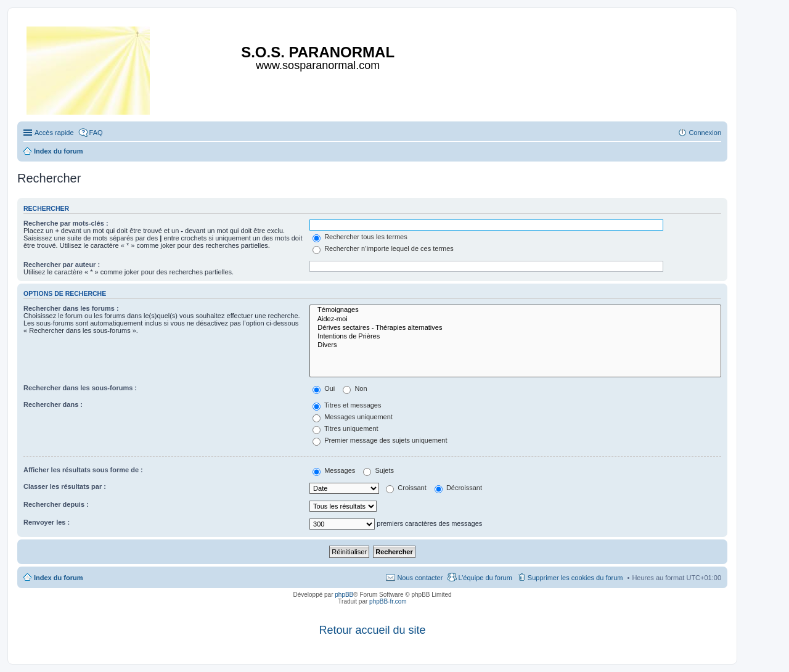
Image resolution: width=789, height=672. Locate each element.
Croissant (406, 488)
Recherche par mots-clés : (66, 223)
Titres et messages (347, 405)
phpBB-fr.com (388, 601)
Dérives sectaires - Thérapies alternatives (515, 328)
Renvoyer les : (47, 522)
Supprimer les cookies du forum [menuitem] (575, 578)
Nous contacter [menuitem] (420, 578)
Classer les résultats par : (65, 486)
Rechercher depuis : (56, 504)
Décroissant (458, 488)
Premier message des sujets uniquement (380, 440)
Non (355, 388)
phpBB (344, 595)
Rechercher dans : (53, 404)
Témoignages (515, 310)
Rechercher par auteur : (62, 264)
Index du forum (58, 578)
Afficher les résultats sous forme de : (83, 470)
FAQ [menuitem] (96, 133)
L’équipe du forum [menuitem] (485, 578)
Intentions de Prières (515, 337)
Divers (515, 345)
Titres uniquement (345, 428)
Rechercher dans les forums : (71, 308)
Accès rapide (54, 133)
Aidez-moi (515, 319)
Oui (324, 388)
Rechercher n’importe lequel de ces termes (383, 248)
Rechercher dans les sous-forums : (80, 388)
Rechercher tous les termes (360, 237)
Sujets (378, 470)
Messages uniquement (353, 417)
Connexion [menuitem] (705, 133)
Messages (334, 470)
